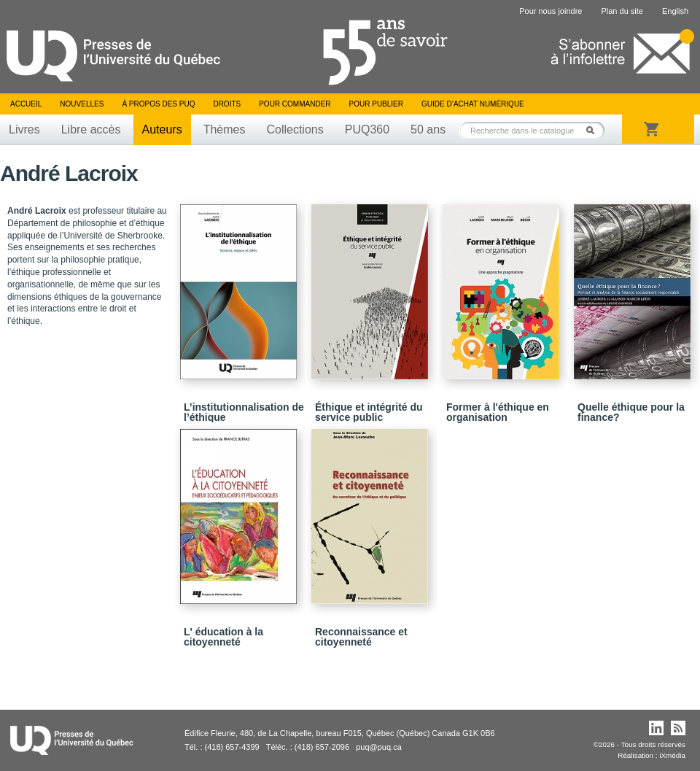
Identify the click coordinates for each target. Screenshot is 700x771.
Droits (227, 104)
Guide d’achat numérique (473, 104)
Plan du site (622, 11)
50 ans (428, 129)
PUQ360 (367, 129)
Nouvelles (82, 104)
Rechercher (594, 130)
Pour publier (376, 104)
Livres (24, 129)
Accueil (26, 104)
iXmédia (672, 755)
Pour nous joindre (551, 11)
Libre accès (91, 129)
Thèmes (225, 129)
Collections (295, 129)
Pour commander (295, 104)
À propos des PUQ (158, 104)
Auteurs (162, 129)
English (675, 11)
